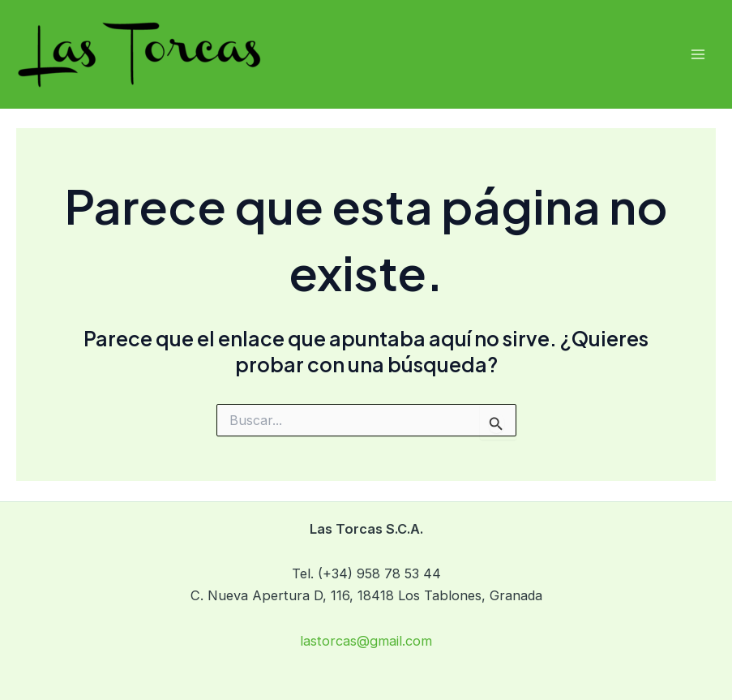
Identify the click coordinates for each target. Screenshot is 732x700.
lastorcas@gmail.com (366, 641)
